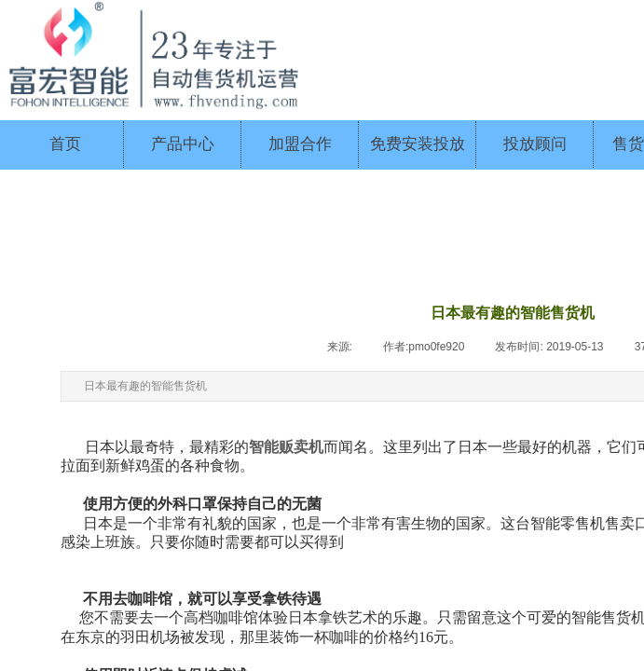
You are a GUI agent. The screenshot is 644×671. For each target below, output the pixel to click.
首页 (65, 144)
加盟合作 (300, 144)
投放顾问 (535, 144)
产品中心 (183, 144)
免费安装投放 (418, 144)
